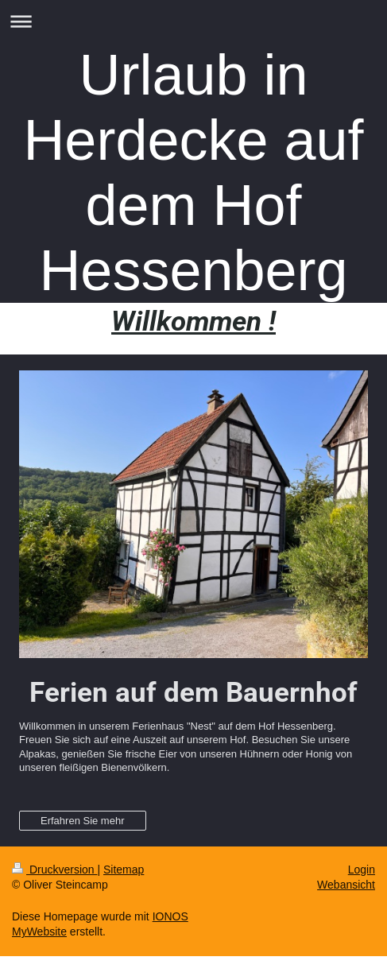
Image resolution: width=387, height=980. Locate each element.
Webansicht (346, 885)
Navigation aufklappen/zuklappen (193, 21)
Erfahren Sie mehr (83, 821)
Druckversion (54, 870)
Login (362, 870)
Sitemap (124, 870)
